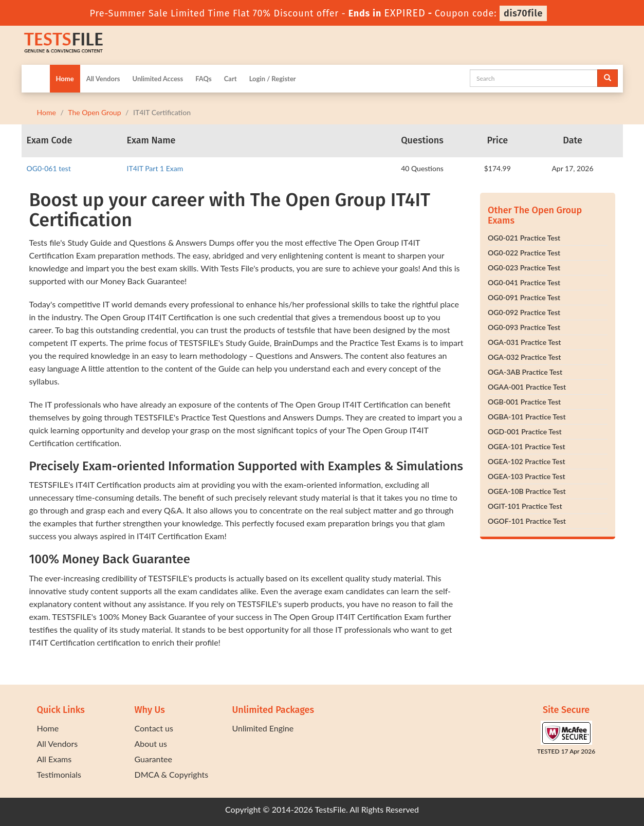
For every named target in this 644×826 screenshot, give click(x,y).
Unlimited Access (158, 79)
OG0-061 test (49, 168)
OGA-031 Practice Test (525, 342)
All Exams (54, 759)
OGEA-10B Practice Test (527, 491)
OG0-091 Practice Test (524, 297)
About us (151, 744)
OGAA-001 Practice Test (527, 387)
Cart (231, 79)
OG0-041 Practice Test (524, 282)
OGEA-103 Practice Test (527, 476)
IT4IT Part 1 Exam (155, 168)
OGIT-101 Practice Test (525, 506)
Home (65, 79)
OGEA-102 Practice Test (527, 461)
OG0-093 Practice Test (524, 327)
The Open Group (94, 112)
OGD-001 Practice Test (525, 432)
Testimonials (59, 774)
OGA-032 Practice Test (525, 357)
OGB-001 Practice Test (524, 402)
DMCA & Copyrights (172, 774)
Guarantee (153, 759)
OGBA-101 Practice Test (527, 417)
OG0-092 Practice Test (524, 312)
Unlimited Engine (263, 728)
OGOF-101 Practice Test (527, 521)
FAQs (203, 79)
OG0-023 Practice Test (524, 268)
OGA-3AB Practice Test (525, 372)
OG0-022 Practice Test (524, 253)
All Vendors (103, 79)
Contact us (154, 728)
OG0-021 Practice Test (524, 238)
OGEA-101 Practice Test (527, 446)
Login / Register (273, 79)
